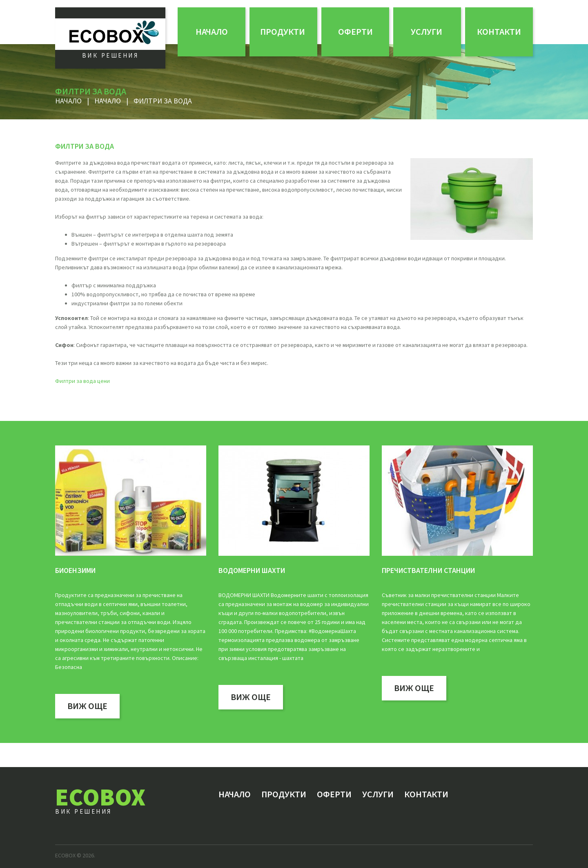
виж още (87, 706)
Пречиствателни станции (428, 570)
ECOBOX (100, 797)
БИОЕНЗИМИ (75, 570)
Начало (212, 31)
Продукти (283, 31)
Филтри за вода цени (82, 381)
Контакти (499, 31)
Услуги (427, 31)
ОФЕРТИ (355, 31)
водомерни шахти (252, 570)
